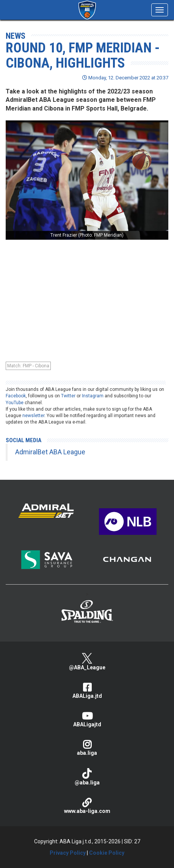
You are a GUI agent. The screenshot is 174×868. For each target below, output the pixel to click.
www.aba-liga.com (87, 806)
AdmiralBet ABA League (50, 452)
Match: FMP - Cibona (28, 366)
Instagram (93, 396)
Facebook (16, 396)
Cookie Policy (107, 853)
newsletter (33, 416)
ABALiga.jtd (87, 691)
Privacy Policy (68, 853)
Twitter (68, 396)
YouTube (15, 403)
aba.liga (87, 748)
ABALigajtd (87, 719)
